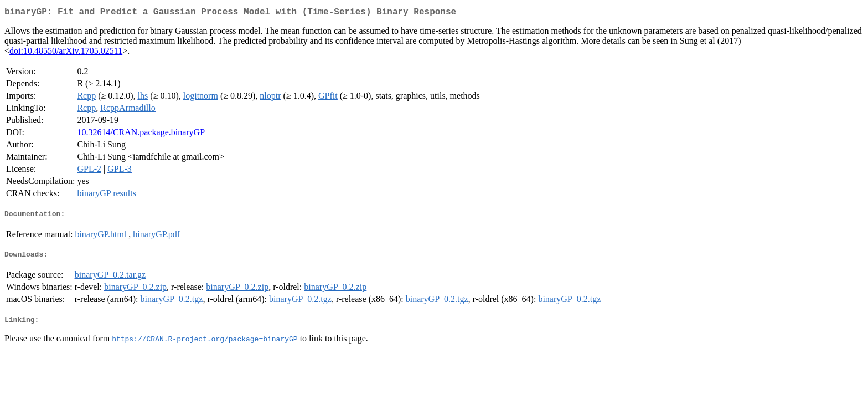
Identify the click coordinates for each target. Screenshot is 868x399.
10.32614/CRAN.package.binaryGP (141, 134)
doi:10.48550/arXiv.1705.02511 (66, 53)
